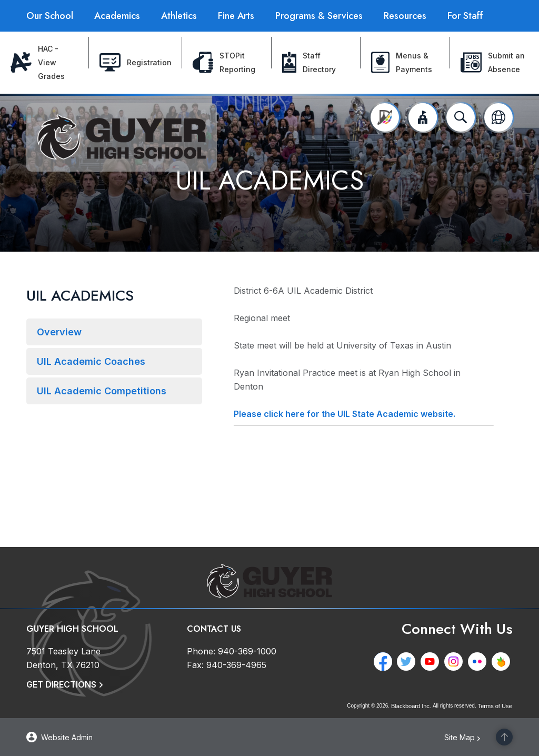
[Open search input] (461, 117)
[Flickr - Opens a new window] (480, 661)
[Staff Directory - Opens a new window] (316, 63)
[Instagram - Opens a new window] (456, 661)
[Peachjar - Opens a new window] (503, 661)
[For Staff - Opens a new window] (465, 16)
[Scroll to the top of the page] (504, 737)
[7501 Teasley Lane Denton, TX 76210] (63, 658)
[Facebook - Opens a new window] (385, 661)
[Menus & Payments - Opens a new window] (405, 63)
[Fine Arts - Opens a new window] (236, 16)
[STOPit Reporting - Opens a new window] (227, 63)
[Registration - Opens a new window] (136, 63)
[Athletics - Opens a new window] (179, 16)
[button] (423, 117)
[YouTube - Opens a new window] (432, 661)
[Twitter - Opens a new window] (409, 661)
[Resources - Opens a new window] (405, 16)
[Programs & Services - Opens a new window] (319, 16)
